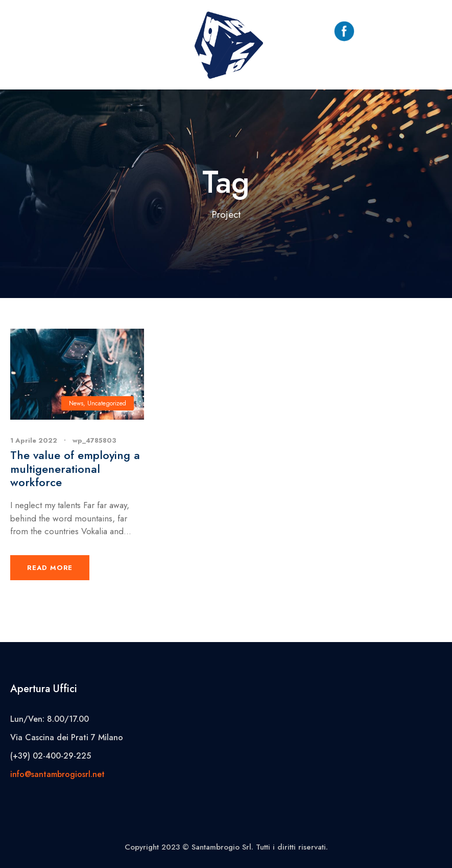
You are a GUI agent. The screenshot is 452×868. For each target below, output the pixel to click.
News (76, 403)
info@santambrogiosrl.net (57, 774)
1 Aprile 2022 (34, 440)
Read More (50, 568)
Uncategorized (107, 403)
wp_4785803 (94, 440)
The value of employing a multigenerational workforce (75, 469)
